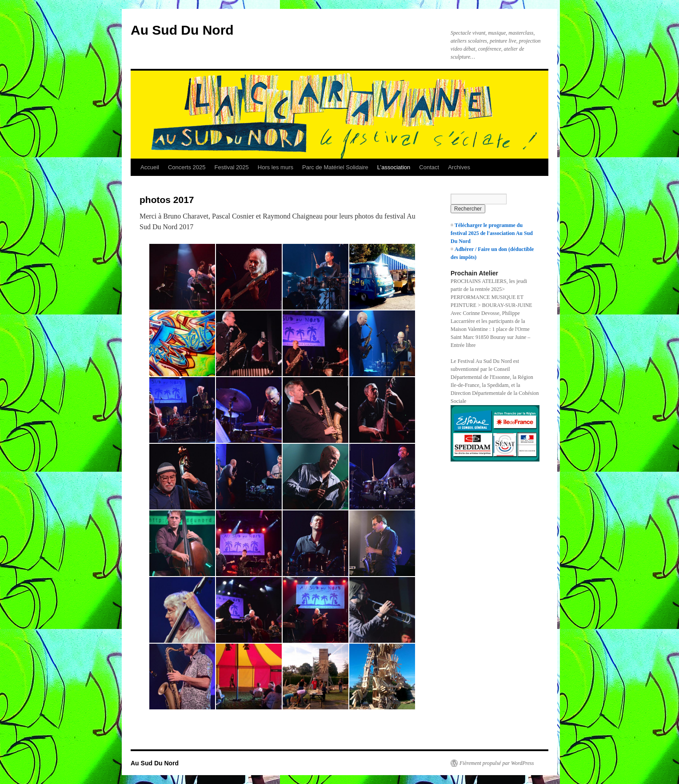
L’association (394, 167)
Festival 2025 (231, 167)
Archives (459, 167)
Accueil (150, 167)
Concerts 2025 (187, 167)
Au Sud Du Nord (182, 30)
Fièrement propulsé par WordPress (497, 763)
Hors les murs (276, 167)
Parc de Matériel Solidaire (335, 167)
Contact (429, 167)
